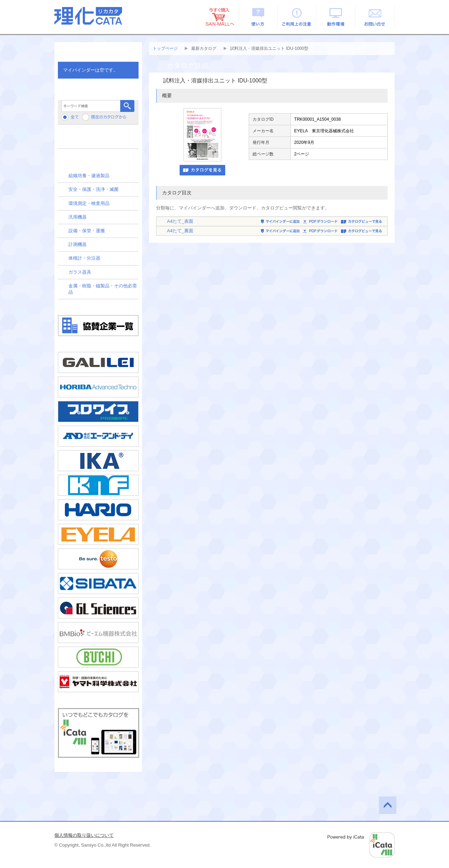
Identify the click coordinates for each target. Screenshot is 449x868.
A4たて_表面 (180, 221)
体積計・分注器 (84, 258)
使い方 (258, 16)
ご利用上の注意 (297, 16)
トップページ (165, 48)
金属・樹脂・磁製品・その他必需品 (103, 289)
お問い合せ (375, 16)
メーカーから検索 (98, 139)
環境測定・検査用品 (89, 203)
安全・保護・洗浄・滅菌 (93, 189)
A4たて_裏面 (180, 231)
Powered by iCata (361, 845)
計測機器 (78, 244)
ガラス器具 (80, 272)
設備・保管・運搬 (87, 231)
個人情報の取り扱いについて (84, 835)
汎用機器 (78, 217)
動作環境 (336, 16)
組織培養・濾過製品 (89, 176)
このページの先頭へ (388, 805)
